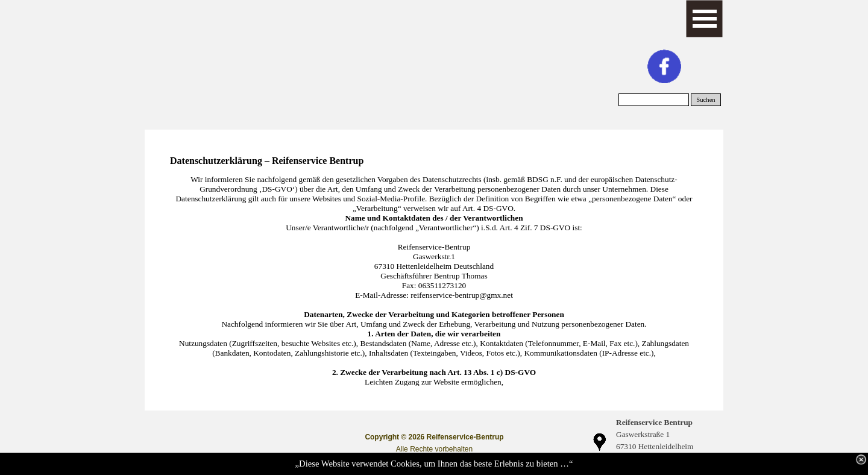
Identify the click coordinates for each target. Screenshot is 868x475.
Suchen (706, 100)
